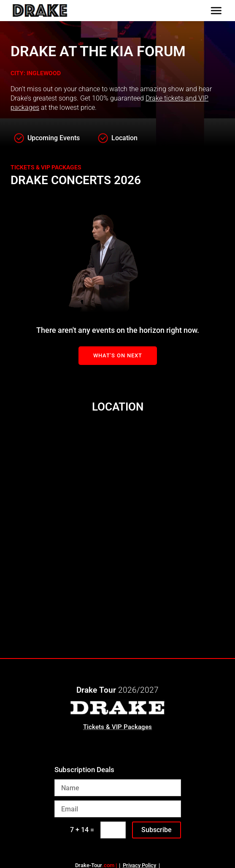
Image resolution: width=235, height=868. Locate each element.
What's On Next (118, 355)
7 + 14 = (82, 830)
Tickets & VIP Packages (117, 727)
